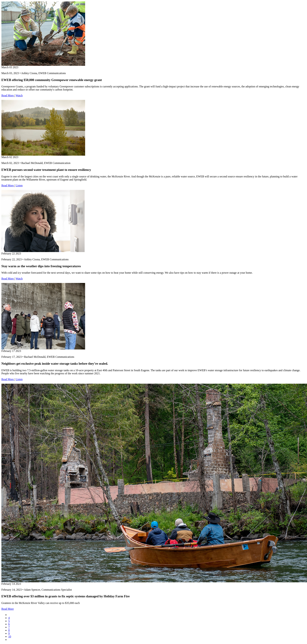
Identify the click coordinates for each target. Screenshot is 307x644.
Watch (19, 95)
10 (10, 636)
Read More (8, 95)
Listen (19, 185)
